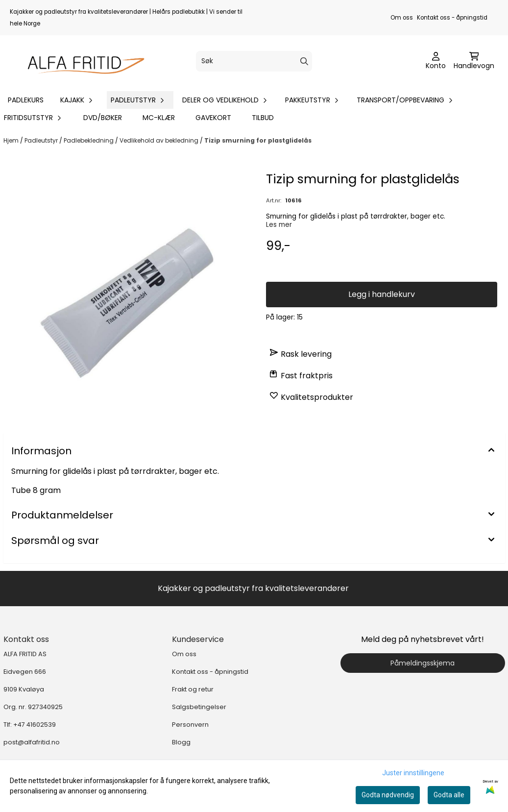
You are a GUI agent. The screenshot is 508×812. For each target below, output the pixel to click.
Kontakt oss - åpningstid (452, 18)
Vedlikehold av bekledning (160, 140)
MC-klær (159, 118)
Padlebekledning (89, 140)
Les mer (279, 225)
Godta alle (449, 795)
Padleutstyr (42, 140)
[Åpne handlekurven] (474, 61)
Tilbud (263, 118)
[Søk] (254, 61)
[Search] (304, 61)
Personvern (190, 725)
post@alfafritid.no (32, 742)
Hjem (12, 140)
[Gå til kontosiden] (436, 61)
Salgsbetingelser (199, 707)
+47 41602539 (35, 725)
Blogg (181, 742)
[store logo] (81, 61)
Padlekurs (26, 100)
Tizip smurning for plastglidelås (258, 140)
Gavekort (213, 118)
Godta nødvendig (388, 795)
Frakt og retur (193, 689)
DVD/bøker (103, 118)
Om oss (402, 18)
